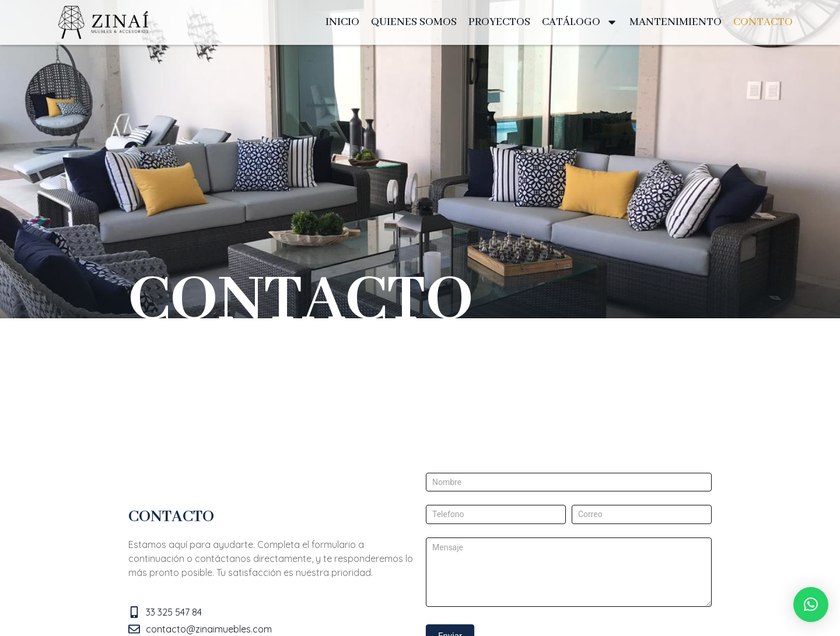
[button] (811, 605)
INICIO (342, 22)
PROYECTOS (499, 22)
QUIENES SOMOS (414, 22)
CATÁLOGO (580, 22)
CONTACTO (763, 22)
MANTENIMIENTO (675, 22)
